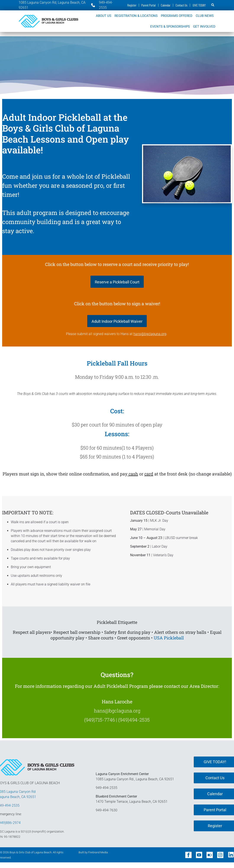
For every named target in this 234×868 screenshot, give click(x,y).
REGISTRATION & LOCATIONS (136, 16)
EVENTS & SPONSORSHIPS (170, 27)
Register (131, 5)
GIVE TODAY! (199, 5)
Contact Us (181, 5)
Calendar (165, 5)
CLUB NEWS (205, 16)
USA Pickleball (169, 638)
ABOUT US (104, 16)
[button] (213, 5)
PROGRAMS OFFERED (177, 16)
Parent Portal (148, 5)
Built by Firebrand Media (93, 852)
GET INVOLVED (204, 27)
